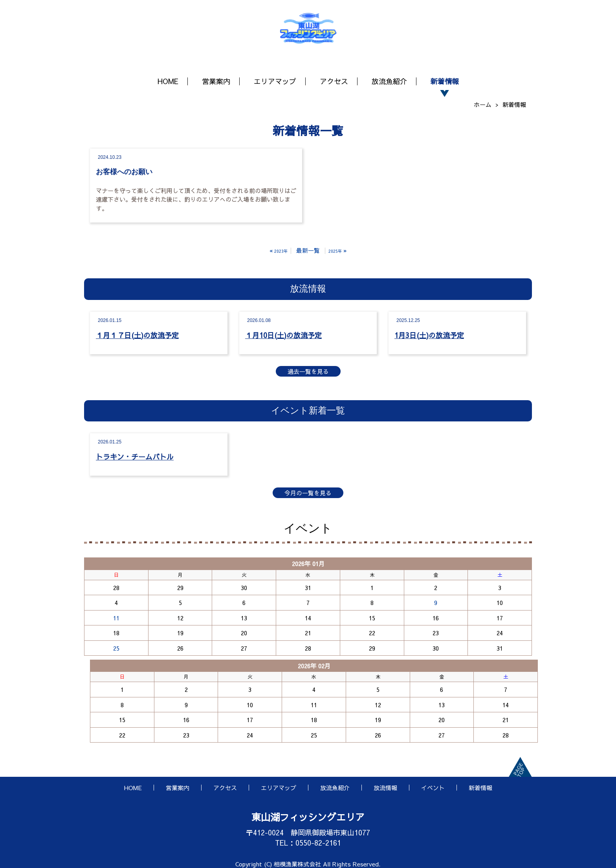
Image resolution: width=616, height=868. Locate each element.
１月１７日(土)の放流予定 (137, 335)
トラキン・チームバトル (135, 457)
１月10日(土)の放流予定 (283, 335)
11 (116, 618)
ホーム (483, 104)
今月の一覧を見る (308, 493)
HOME (168, 81)
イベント (433, 788)
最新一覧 (308, 250)
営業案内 (216, 81)
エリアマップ (275, 81)
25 (116, 648)
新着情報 (445, 81)
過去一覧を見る (308, 371)
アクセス (334, 81)
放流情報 (385, 788)
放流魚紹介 (389, 81)
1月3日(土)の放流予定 (429, 335)
